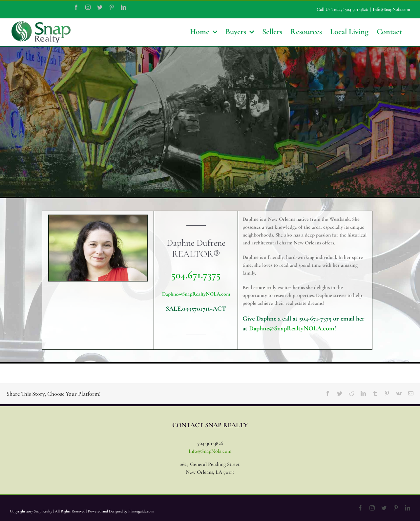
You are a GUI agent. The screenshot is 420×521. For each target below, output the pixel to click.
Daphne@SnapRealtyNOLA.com (196, 294)
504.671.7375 (196, 275)
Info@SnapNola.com (391, 9)
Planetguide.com (141, 511)
